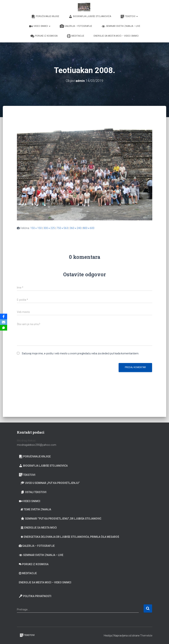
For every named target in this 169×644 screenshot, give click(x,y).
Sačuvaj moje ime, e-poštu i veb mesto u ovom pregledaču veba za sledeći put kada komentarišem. (80, 353)
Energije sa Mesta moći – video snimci (116, 36)
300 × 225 (49, 228)
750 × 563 (62, 228)
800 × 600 (89, 228)
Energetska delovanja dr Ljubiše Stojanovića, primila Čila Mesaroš (70, 537)
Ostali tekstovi (34, 492)
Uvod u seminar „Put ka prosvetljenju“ (50, 483)
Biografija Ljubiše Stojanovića (90, 17)
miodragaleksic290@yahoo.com (37, 445)
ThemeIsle (146, 636)
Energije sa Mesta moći (39, 528)
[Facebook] (4, 316)
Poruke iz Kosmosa (44, 36)
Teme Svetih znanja (36, 509)
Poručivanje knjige (45, 17)
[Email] (4, 322)
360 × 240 (75, 228)
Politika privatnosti (35, 596)
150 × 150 (36, 228)
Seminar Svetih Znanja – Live (121, 26)
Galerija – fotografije (76, 26)
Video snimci (40, 26)
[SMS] (4, 328)
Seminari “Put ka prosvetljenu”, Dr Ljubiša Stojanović (61, 518)
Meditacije (76, 36)
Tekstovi (129, 17)
